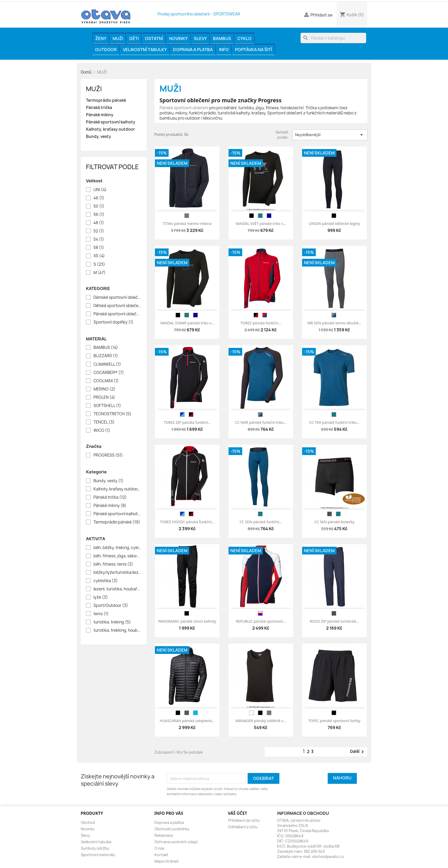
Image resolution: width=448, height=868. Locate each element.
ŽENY (101, 38)
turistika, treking (112, 622)
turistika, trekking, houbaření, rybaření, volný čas (117, 630)
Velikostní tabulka (96, 842)
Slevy (200, 38)
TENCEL (104, 422)
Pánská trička (99, 108)
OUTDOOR (106, 50)
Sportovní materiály (98, 855)
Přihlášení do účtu (244, 820)
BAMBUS (222, 38)
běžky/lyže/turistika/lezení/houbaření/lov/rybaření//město (117, 573)
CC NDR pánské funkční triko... (261, 422)
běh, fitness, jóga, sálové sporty (117, 556)
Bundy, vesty (99, 137)
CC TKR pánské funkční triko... (335, 422)
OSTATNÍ (154, 38)
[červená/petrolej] (265, 315)
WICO (102, 431)
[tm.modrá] (269, 216)
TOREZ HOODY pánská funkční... (187, 522)
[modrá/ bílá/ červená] (260, 613)
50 (99, 206)
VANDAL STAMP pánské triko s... (187, 323)
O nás (159, 848)
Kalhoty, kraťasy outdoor (111, 129)
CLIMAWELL (107, 364)
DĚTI (134, 38)
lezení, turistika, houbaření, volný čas (117, 589)
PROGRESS (108, 455)
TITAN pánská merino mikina (187, 224)
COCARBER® (109, 373)
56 (99, 215)
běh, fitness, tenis (113, 564)
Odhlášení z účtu (243, 827)
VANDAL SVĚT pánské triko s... (261, 224)
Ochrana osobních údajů (176, 842)
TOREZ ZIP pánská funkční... (187, 422)
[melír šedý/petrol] (334, 315)
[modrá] (195, 713)
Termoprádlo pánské (106, 100)
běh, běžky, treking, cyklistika (117, 548)
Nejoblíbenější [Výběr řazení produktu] (330, 135)
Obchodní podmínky (172, 829)
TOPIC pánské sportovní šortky (334, 721)
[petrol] (260, 216)
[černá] (251, 216)
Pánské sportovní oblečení (117, 314)
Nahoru (342, 778)
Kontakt (161, 855)
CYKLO (244, 38)
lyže (101, 597)
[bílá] (251, 713)
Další (358, 752)
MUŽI (118, 38)
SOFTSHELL (107, 406)
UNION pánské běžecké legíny (334, 224)
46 (99, 198)
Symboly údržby (95, 848)
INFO (224, 50)
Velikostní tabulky (145, 50)
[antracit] (329, 514)
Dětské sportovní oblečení (117, 306)
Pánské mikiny (100, 115)
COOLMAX (106, 381)
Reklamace (164, 835)
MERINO (104, 389)
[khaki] (187, 713)
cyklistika (106, 581)
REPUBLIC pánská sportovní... (261, 621)
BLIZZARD (106, 356)
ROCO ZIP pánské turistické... (334, 621)
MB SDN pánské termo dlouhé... (334, 323)
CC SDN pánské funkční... (261, 522)
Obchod (88, 822)
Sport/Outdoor (111, 606)
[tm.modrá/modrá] (182, 415)
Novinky (178, 38)
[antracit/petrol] (260, 415)
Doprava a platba (193, 50)
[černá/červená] (256, 315)
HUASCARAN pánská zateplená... (187, 721)
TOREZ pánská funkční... (261, 323)
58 (99, 248)
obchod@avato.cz (328, 857)
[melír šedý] (187, 216)
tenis (101, 614)
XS (99, 256)
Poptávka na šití (253, 50)
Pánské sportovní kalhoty (111, 122)
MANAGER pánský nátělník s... (261, 721)
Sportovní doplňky (113, 322)
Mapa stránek (166, 861)
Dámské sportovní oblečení (117, 298)
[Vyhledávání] (333, 38)
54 (99, 239)
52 (99, 231)
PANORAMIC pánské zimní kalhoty (187, 621)
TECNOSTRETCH (112, 414)
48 (99, 223)
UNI (100, 190)
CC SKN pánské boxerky (335, 522)
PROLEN (104, 397)
